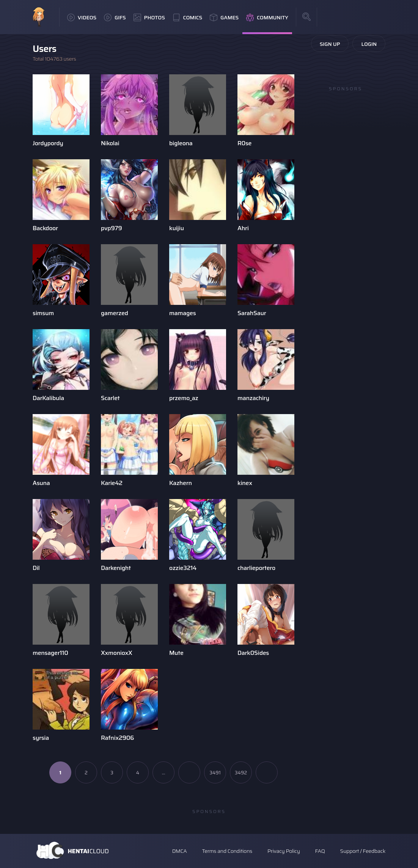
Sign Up (330, 44)
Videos (82, 17)
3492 (241, 773)
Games (224, 17)
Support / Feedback (363, 851)
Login (369, 44)
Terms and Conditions (227, 851)
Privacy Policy (284, 851)
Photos (149, 17)
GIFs (115, 17)
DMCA (180, 851)
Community (267, 17)
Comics (187, 17)
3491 (215, 773)
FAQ (320, 851)
